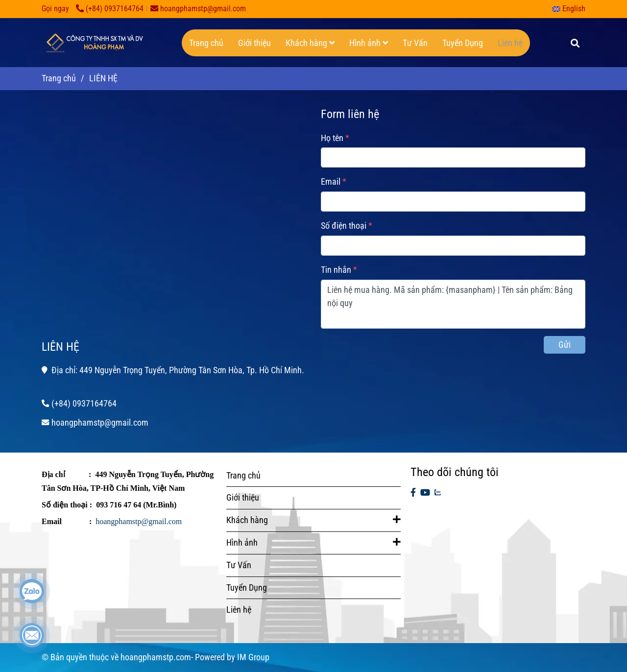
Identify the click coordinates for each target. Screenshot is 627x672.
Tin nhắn (336, 270)
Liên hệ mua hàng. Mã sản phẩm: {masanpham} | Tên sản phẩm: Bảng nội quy (453, 304)
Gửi (565, 345)
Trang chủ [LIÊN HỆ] (59, 78)
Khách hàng (310, 43)
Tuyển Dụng (463, 43)
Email (331, 181)
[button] (571, 9)
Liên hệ (510, 43)
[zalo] (438, 493)
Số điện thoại (344, 226)
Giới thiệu (254, 43)
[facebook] (413, 493)
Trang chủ (206, 43)
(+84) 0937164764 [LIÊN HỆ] (110, 9)
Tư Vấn (415, 43)
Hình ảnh (369, 43)
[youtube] (425, 493)
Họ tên (332, 138)
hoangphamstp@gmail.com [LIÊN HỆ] (198, 9)
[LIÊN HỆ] (93, 43)
